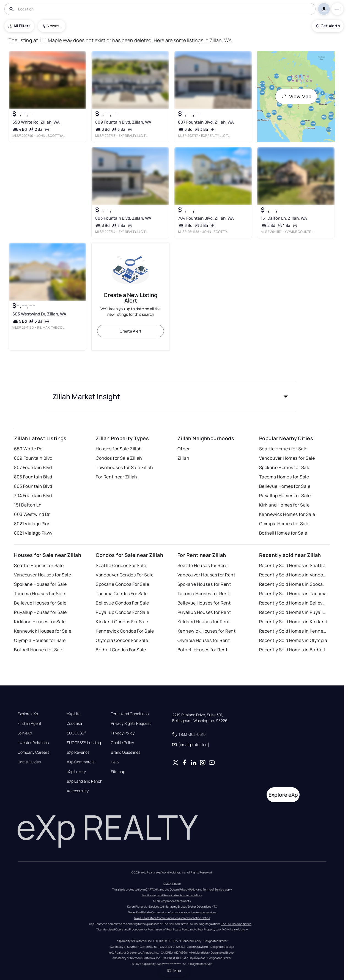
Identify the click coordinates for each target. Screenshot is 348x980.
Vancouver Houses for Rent (206, 575)
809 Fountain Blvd (33, 458)
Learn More (238, 929)
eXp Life (74, 714)
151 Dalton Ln (28, 505)
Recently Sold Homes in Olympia (293, 640)
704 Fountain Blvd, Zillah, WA (206, 218)
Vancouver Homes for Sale (287, 458)
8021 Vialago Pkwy (33, 533)
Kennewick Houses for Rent (206, 631)
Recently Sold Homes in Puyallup (294, 612)
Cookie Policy (122, 743)
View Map (296, 96)
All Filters (19, 26)
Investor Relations (33, 743)
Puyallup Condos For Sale (123, 612)
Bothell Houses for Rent (202, 650)
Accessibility (78, 791)
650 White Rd (28, 449)
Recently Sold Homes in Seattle (292, 565)
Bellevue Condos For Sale (122, 603)
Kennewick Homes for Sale (287, 514)
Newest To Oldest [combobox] (54, 26)
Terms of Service (213, 889)
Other (184, 449)
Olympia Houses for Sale (40, 640)
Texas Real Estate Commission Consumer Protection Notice (172, 918)
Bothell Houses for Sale (39, 650)
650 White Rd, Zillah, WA (36, 122)
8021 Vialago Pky (31, 524)
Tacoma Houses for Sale (40, 594)
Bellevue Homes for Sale (285, 486)
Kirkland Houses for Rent (204, 622)
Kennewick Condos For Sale (125, 631)
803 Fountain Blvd (33, 486)
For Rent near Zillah (117, 477)
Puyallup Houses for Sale (40, 612)
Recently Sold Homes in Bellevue (294, 603)
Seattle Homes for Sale (283, 449)
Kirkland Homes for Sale (284, 505)
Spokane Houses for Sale (40, 584)
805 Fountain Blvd (33, 477)
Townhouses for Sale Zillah (124, 467)
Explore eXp (28, 714)
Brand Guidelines (126, 752)
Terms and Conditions (130, 714)
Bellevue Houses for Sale (40, 603)
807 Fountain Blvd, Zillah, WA (206, 122)
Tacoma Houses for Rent (203, 594)
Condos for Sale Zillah (119, 458)
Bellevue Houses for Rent (204, 603)
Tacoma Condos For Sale (122, 594)
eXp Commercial (81, 762)
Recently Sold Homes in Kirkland (293, 622)
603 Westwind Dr (32, 514)
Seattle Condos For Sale (121, 565)
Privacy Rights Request (131, 723)
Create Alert (131, 331)
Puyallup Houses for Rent (204, 612)
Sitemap (118, 772)
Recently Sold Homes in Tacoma (293, 594)
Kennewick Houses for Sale (43, 631)
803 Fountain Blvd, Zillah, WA (123, 218)
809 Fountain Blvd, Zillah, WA (123, 122)
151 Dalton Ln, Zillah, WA (284, 218)
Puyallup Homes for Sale (285, 496)
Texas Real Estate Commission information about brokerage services (172, 912)
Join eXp (25, 733)
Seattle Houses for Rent (203, 565)
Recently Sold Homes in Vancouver (294, 575)
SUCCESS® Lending (84, 743)
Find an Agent (29, 723)
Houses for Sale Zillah (119, 449)
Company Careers (33, 752)
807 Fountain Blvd (33, 467)
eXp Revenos (78, 752)
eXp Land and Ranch (85, 781)
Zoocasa (74, 723)
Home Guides (29, 762)
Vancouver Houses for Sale (43, 575)
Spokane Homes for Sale (285, 467)
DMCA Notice (172, 884)
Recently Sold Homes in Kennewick (294, 631)
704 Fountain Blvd (33, 496)
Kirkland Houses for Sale (40, 622)
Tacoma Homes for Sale (284, 477)
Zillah (183, 458)
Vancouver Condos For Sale (125, 575)
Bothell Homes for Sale (283, 533)
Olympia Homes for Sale (284, 524)
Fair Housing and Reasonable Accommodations (172, 895)
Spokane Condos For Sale (122, 584)
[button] (172, 396)
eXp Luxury (76, 772)
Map (174, 971)
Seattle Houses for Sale (39, 565)
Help (115, 762)
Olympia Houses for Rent (204, 640)
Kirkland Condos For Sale (122, 622)
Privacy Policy (123, 733)
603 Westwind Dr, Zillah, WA (39, 314)
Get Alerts (328, 26)
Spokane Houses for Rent (204, 584)
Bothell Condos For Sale (121, 650)
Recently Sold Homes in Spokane (294, 584)
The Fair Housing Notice (236, 924)
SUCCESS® (77, 733)
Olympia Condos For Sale (122, 640)
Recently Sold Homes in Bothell (292, 650)
